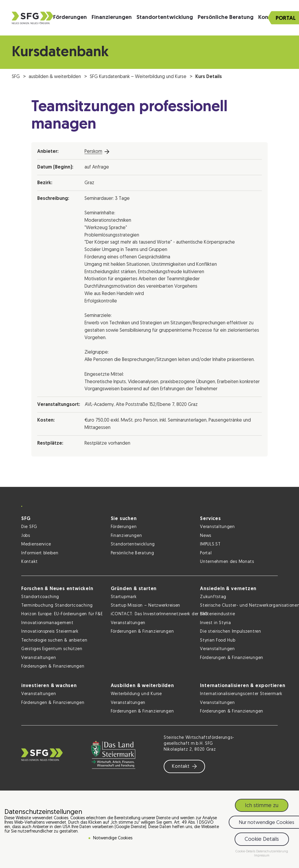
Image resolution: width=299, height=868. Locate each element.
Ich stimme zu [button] (262, 806)
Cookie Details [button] (262, 839)
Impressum (262, 856)
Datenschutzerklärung (272, 852)
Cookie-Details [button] (246, 852)
